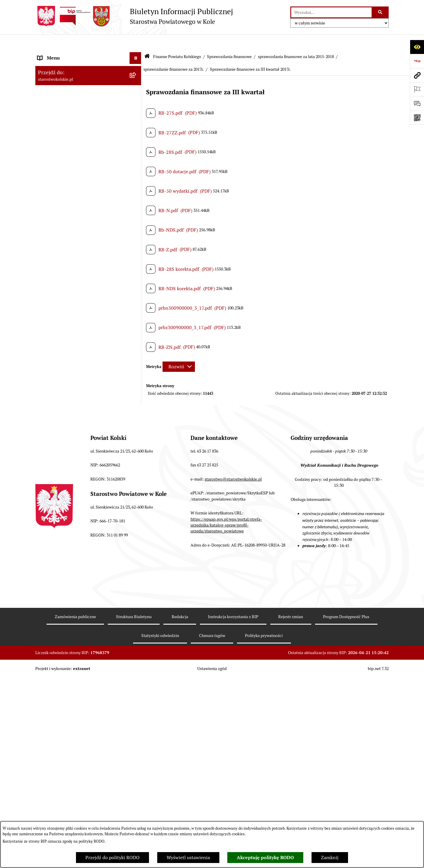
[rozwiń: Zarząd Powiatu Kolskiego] (137, 144)
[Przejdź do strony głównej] (134, 16)
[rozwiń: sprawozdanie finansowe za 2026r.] (137, 225)
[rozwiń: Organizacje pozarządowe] (137, 678)
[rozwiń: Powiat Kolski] (137, 90)
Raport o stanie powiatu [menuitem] (63, 690)
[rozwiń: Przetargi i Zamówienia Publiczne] (137, 667)
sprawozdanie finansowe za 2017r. (174, 54)
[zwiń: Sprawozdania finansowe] (137, 209)
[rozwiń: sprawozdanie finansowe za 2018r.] (137, 373)
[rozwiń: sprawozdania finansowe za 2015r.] (137, 585)
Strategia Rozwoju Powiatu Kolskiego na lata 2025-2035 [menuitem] (80, 105)
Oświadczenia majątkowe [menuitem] (64, 782)
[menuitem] (88, 171)
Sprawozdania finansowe (229, 41)
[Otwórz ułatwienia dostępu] (417, 47)
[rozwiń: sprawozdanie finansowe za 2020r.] (137, 319)
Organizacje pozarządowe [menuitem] (65, 678)
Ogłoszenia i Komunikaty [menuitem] (64, 66)
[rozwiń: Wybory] (137, 120)
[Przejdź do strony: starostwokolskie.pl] (417, 75)
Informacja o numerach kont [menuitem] (68, 655)
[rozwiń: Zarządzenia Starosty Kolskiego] (137, 794)
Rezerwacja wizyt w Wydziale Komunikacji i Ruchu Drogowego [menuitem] (83, 705)
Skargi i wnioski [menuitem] (54, 817)
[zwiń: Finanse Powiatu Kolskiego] (137, 156)
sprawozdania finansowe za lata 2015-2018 (296, 41)
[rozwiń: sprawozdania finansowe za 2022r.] (137, 287)
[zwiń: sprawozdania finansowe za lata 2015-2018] (137, 350)
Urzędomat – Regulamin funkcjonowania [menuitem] (81, 721)
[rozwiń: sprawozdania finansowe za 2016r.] (137, 570)
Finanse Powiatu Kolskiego (177, 41)
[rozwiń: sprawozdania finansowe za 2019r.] (137, 334)
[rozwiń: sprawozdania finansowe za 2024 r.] (137, 256)
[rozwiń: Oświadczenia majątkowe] (137, 782)
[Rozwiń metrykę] (179, 351)
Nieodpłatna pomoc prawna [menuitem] (67, 805)
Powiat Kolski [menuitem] (52, 89)
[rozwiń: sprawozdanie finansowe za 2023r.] (137, 272)
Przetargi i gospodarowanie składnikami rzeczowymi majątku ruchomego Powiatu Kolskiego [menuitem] (81, 751)
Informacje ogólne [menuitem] (57, 54)
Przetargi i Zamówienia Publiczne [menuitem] (73, 666)
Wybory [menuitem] (46, 120)
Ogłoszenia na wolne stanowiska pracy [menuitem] (78, 770)
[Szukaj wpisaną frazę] (381, 12)
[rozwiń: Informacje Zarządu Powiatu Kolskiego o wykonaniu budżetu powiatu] (137, 601)
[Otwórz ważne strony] (417, 89)
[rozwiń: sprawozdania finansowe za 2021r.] (137, 303)
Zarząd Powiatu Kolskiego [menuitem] (65, 144)
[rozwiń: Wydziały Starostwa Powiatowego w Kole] (137, 733)
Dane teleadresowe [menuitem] (58, 78)
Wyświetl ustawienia (188, 858)
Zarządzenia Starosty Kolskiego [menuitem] (71, 794)
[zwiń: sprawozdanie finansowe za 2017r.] (137, 388)
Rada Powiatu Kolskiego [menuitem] (63, 132)
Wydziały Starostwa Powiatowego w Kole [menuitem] (81, 732)
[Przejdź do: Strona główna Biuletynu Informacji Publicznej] (147, 41)
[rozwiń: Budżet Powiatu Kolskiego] (137, 624)
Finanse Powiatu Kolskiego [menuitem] (66, 155)
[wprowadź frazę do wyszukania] (331, 12)
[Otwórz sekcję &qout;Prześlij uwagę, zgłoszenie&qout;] (417, 103)
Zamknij (330, 858)
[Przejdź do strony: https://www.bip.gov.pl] (417, 61)
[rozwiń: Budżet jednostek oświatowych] (137, 639)
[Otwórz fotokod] (417, 118)
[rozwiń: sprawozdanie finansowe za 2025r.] (137, 241)
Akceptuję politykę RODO (265, 858)
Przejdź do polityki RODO (112, 858)
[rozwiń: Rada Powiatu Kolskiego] (137, 132)
